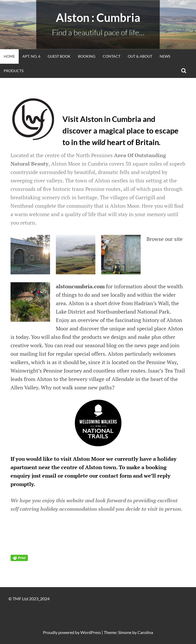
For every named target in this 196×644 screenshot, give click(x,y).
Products (14, 71)
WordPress (91, 632)
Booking (87, 56)
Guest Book (59, 56)
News (165, 56)
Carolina (145, 632)
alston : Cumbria (98, 18)
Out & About (140, 56)
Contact (112, 56)
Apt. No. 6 (31, 56)
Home (9, 56)
